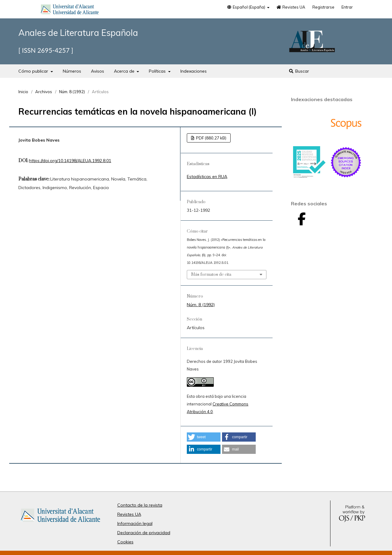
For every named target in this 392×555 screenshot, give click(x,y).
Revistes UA (291, 7)
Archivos (44, 92)
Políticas (158, 71)
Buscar (299, 71)
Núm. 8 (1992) (72, 92)
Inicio (23, 92)
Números (72, 71)
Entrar (347, 7)
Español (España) (246, 7)
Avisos (98, 71)
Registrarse (323, 7)
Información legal (135, 523)
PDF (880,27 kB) (211, 138)
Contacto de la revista (140, 505)
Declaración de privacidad (144, 533)
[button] (204, 437)
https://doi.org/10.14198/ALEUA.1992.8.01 (70, 161)
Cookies (125, 542)
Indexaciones (194, 71)
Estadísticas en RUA (207, 177)
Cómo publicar (34, 71)
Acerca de (125, 71)
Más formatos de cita (211, 275)
